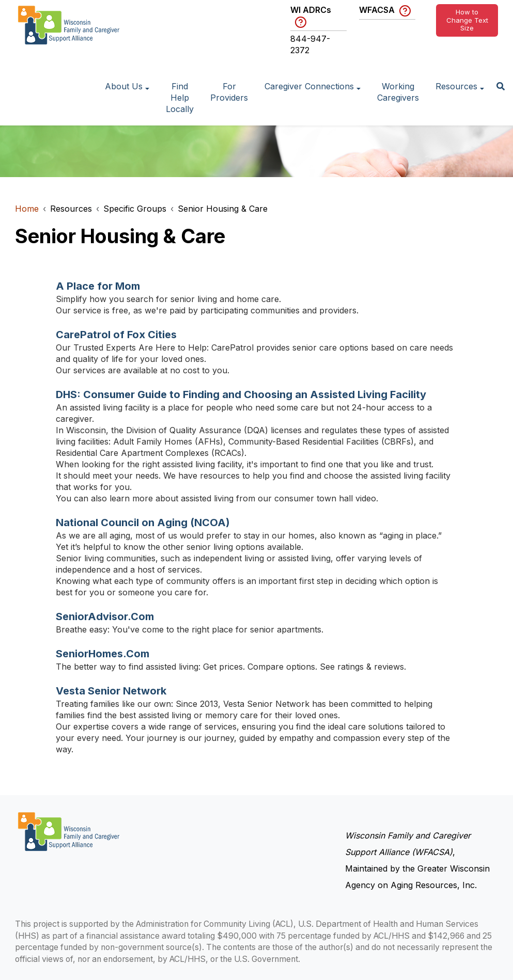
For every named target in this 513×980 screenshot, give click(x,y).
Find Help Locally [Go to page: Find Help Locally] (180, 98)
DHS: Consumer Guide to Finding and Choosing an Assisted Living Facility (241, 394)
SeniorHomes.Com (103, 654)
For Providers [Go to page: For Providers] (229, 92)
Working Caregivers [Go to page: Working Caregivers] (398, 92)
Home (27, 209)
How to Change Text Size (467, 20)
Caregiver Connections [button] (309, 86)
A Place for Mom (98, 286)
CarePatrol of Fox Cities (116, 335)
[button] (501, 88)
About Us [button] (124, 86)
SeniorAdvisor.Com (105, 617)
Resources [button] (456, 86)
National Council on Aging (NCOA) (143, 523)
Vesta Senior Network (111, 691)
